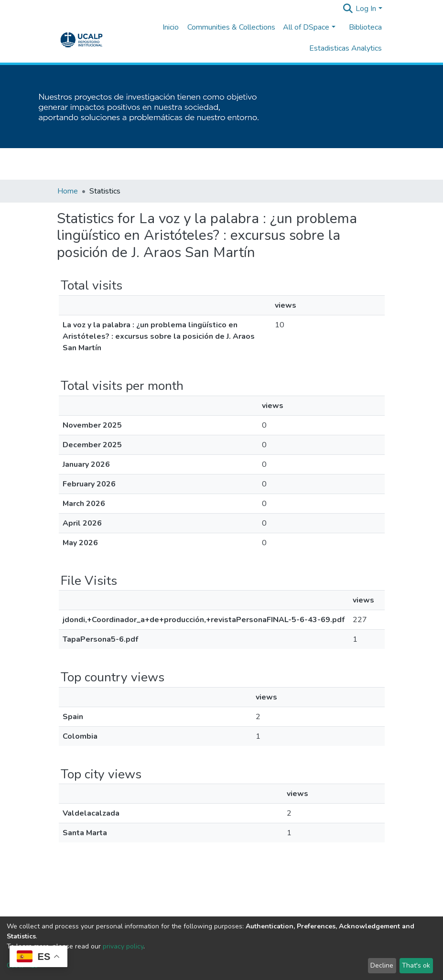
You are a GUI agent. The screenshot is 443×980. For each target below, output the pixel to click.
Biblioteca (365, 27)
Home (68, 191)
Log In (366, 9)
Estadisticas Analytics (346, 48)
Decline (382, 965)
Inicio (171, 27)
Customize (22, 965)
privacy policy (123, 946)
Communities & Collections (231, 27)
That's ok (416, 965)
